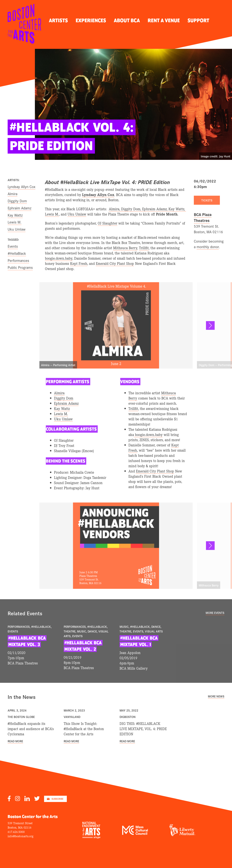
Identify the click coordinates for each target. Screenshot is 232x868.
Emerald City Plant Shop (115, 273)
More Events (215, 622)
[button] (210, 335)
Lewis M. (52, 223)
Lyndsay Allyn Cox (22, 196)
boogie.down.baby (59, 268)
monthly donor (208, 256)
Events (13, 256)
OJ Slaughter (107, 232)
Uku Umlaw (77, 223)
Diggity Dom (17, 210)
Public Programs (20, 277)
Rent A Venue (164, 21)
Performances (18, 270)
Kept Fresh (79, 273)
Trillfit (144, 257)
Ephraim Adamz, (155, 218)
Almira (12, 203)
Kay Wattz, (177, 218)
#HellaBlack (17, 263)
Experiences (91, 21)
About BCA (127, 21)
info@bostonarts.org (20, 836)
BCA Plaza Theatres (203, 227)
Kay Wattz (15, 224)
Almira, (115, 218)
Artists (58, 21)
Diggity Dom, (132, 218)
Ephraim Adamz (20, 217)
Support (198, 21)
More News (216, 706)
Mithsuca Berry (125, 257)
